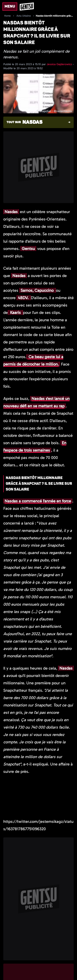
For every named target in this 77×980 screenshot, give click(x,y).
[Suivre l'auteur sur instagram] (16, 972)
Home (7, 16)
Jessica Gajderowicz (60, 64)
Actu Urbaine (24, 16)
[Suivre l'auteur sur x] (9, 972)
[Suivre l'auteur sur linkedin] (23, 972)
